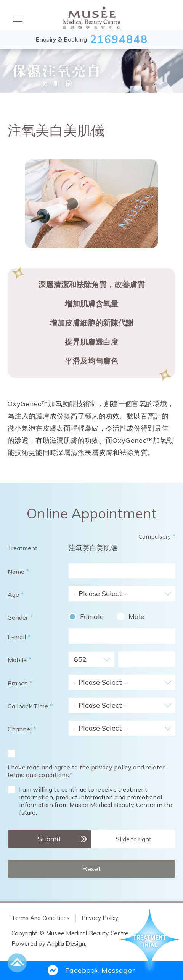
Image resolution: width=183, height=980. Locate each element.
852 (80, 659)
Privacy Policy (100, 918)
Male (136, 616)
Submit (50, 839)
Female (92, 616)
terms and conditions (38, 775)
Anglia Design (66, 944)
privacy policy (111, 767)
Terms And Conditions (41, 918)
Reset (92, 869)
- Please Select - (100, 594)
